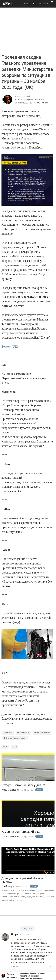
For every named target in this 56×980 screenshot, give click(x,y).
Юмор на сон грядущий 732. (21, 832)
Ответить (15, 967)
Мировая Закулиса (42, 733)
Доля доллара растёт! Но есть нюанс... (23, 880)
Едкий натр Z (8, 886)
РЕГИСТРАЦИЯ (41, 4)
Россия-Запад (23, 733)
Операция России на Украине (15, 738)
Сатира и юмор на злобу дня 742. (25, 785)
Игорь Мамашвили (11, 790)
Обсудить (27, 928)
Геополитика (8, 733)
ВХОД (27, 4)
